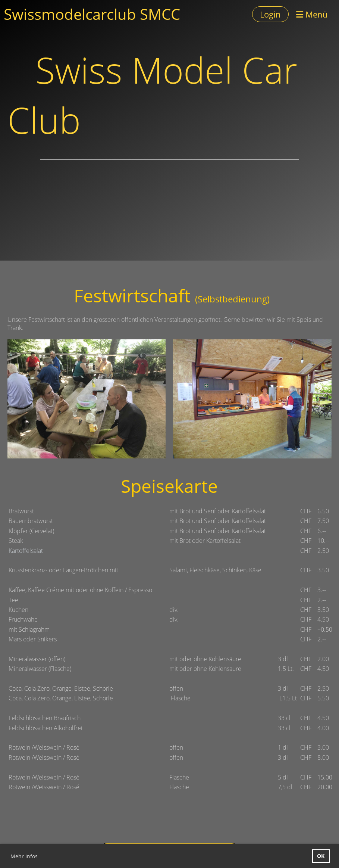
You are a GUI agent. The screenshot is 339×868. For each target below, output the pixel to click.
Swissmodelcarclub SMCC (92, 14)
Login (270, 14)
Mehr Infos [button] (24, 856)
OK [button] (321, 856)
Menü (312, 14)
